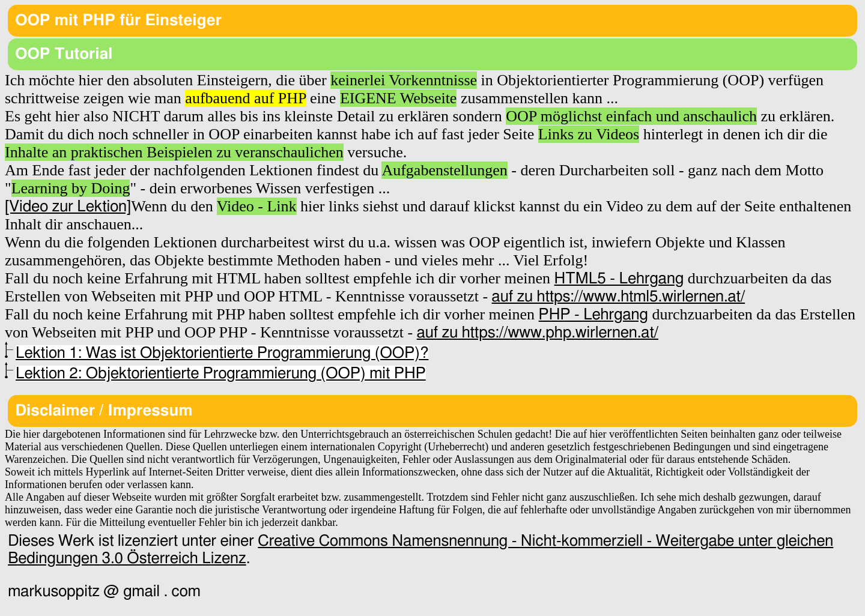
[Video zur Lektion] (68, 207)
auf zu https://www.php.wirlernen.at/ (538, 333)
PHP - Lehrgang (593, 315)
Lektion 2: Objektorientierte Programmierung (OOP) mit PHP (221, 373)
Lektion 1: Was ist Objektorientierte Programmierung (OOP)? (222, 353)
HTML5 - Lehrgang (619, 279)
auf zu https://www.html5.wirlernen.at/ (619, 297)
